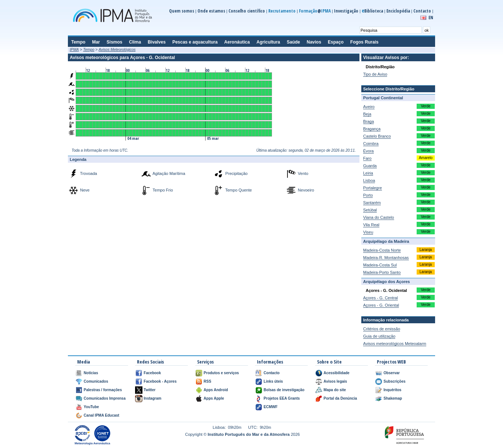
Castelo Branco (377, 136)
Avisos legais (335, 381)
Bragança (372, 129)
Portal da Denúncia (340, 398)
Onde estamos (211, 11)
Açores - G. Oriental (381, 305)
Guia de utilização (379, 336)
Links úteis (273, 381)
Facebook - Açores (160, 381)
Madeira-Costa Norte (382, 250)
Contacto (422, 11)
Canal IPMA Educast (101, 415)
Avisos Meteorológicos (117, 50)
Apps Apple (214, 398)
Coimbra (371, 144)
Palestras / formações (103, 390)
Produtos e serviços (221, 373)
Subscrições (394, 381)
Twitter (149, 390)
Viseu (368, 232)
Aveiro (369, 107)
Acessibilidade (337, 373)
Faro (367, 158)
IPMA (74, 50)
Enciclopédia (398, 11)
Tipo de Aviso (375, 74)
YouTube (91, 407)
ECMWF (271, 407)
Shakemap (393, 398)
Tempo (89, 50)
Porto (368, 195)
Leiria (368, 173)
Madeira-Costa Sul (380, 265)
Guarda (370, 166)
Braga (368, 121)
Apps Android (216, 390)
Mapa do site (335, 390)
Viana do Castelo (379, 217)
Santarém (372, 203)
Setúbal (370, 210)
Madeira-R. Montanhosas (386, 258)
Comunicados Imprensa (105, 398)
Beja (367, 114)
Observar (392, 373)
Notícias (91, 373)
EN (431, 18)
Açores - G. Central (380, 298)
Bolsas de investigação (284, 390)
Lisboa (369, 180)
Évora (368, 151)
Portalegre (373, 188)
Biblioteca (372, 11)
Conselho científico (247, 11)
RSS (208, 381)
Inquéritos (392, 390)
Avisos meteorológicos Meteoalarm (395, 344)
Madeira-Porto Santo (382, 272)
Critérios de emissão (382, 329)
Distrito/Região (380, 67)
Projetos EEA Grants (282, 398)
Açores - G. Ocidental (386, 290)
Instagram (152, 398)
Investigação (346, 11)
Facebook (152, 373)
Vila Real (371, 225)
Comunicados (96, 381)
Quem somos (182, 11)
